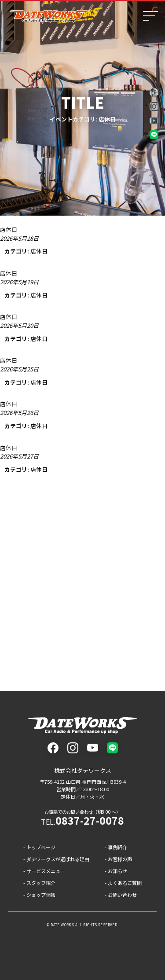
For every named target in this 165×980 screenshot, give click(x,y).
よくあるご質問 (125, 883)
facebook (154, 92)
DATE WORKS (62, 925)
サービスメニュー (46, 871)
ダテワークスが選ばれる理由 (58, 859)
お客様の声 (120, 859)
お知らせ (117, 871)
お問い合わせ (122, 895)
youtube (154, 121)
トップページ (41, 847)
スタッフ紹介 (41, 883)
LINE (154, 135)
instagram (154, 106)
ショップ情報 (41, 895)
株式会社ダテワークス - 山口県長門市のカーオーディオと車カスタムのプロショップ (82, 725)
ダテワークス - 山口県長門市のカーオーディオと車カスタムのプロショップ (49, 16)
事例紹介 (117, 847)
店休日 (39, 251)
